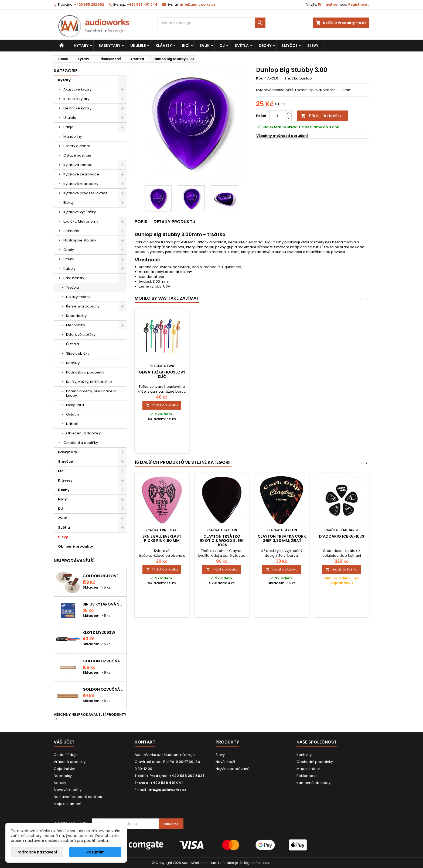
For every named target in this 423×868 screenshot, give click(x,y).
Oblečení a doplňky (83, 433)
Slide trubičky (78, 353)
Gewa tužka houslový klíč (282, 374)
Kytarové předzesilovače (86, 193)
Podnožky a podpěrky (85, 372)
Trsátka (73, 287)
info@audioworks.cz (198, 4)
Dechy (265, 46)
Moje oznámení (67, 804)
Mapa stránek (309, 769)
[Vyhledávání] (211, 23)
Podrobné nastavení (37, 852)
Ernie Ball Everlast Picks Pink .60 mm (162, 538)
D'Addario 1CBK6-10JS (342, 536)
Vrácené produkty (70, 762)
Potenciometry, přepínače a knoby (91, 393)
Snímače (71, 231)
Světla (242, 46)
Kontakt (145, 742)
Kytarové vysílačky (80, 212)
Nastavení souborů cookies (78, 797)
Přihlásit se (328, 4)
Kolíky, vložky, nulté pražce (89, 382)
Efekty (69, 203)
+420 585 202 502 (89, 4)
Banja (68, 127)
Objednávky (64, 769)
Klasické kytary (76, 99)
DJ (222, 46)
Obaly (69, 250)
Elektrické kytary (77, 108)
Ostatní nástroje (77, 155)
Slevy (313, 46)
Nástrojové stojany (80, 240)
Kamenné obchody (313, 783)
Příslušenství (74, 278)
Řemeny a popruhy (83, 306)
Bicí (186, 46)
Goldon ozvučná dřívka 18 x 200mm (103, 661)
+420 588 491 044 (142, 4)
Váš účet (64, 742)
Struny (69, 259)
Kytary (81, 46)
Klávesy (164, 46)
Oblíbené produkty (76, 546)
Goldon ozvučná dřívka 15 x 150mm (103, 689)
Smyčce (289, 46)
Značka (291, 78)
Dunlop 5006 (162, 372)
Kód (260, 78)
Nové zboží (225, 762)
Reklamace (307, 776)
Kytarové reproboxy (81, 184)
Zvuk (204, 46)
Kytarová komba (78, 165)
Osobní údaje (66, 755)
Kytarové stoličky (81, 335)
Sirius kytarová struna (103, 604)
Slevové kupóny (68, 790)
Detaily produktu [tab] (174, 222)
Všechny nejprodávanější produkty (90, 717)
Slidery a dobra (77, 146)
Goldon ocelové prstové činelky (103, 576)
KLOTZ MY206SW (99, 632)
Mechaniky (76, 325)
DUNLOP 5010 (222, 372)
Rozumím (95, 852)
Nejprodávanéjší (74, 561)
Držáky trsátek (78, 297)
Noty (62, 499)
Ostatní (72, 414)
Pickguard (75, 405)
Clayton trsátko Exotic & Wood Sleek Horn (222, 541)
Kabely (69, 269)
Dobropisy (63, 776)
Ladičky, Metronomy (81, 221)
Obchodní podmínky (315, 762)
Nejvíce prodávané (233, 769)
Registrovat (359, 4)
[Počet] (277, 116)
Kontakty (304, 755)
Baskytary (109, 46)
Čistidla (73, 344)
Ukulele (138, 46)
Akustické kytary (77, 89)
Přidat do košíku (322, 116)
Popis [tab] (141, 222)
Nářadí (72, 424)
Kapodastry (76, 316)
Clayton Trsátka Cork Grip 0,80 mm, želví (282, 538)
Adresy (60, 783)
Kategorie (66, 71)
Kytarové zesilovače (81, 174)
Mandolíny (73, 136)
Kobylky (73, 363)
